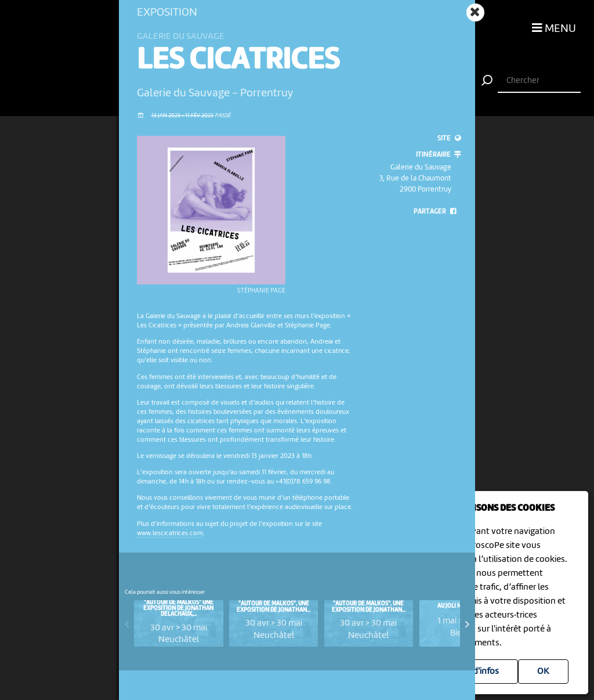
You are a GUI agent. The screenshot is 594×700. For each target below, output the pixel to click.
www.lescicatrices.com (170, 533)
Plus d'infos (477, 672)
